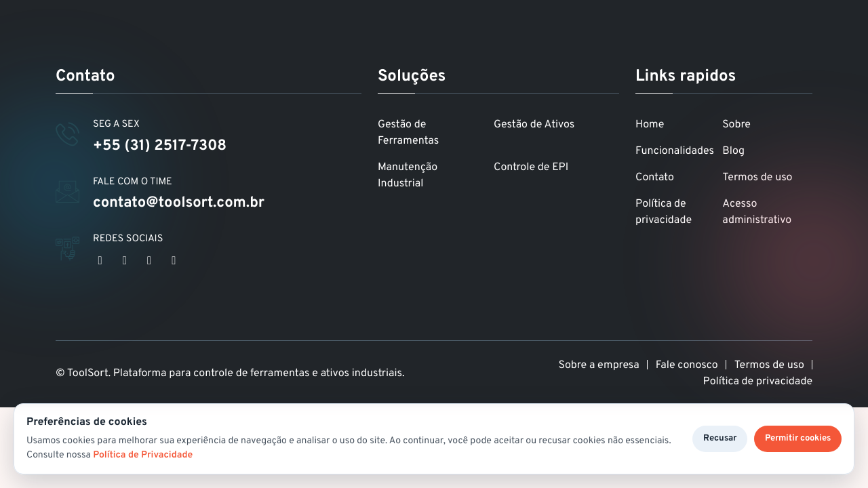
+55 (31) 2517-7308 (160, 147)
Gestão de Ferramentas (408, 134)
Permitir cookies (798, 439)
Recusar (720, 439)
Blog (733, 152)
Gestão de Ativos (534, 125)
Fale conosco (687, 366)
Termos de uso (757, 178)
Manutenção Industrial (408, 176)
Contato (655, 178)
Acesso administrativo (757, 213)
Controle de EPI (531, 168)
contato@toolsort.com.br (179, 204)
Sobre (736, 125)
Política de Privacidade (143, 456)
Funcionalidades (675, 152)
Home (650, 125)
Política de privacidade (664, 213)
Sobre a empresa (599, 366)
